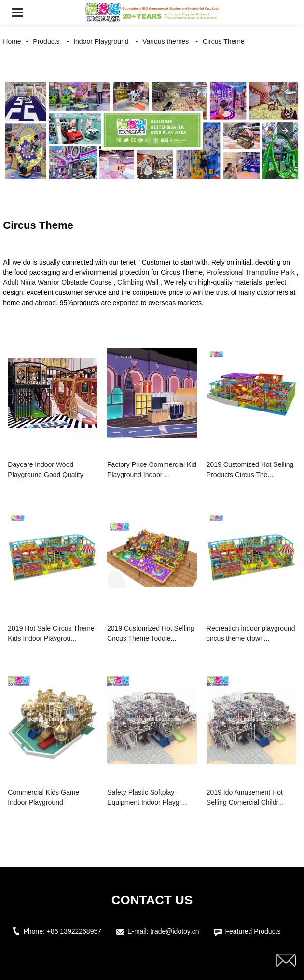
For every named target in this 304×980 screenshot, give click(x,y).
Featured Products (253, 931)
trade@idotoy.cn (174, 931)
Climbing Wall (138, 282)
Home (12, 41)
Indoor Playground (101, 41)
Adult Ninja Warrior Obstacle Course (57, 282)
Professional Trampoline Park (251, 272)
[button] (17, 12)
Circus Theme (224, 41)
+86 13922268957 (74, 931)
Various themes (166, 41)
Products (46, 41)
